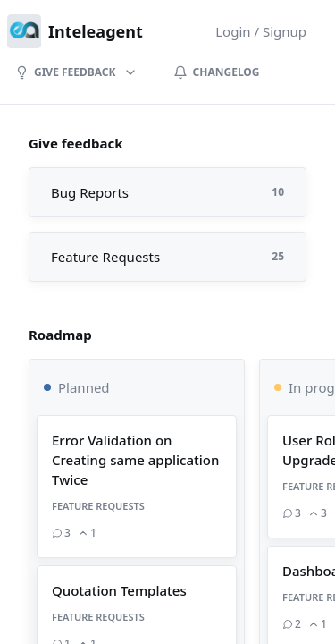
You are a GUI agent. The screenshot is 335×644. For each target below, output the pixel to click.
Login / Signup (261, 31)
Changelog (217, 72)
